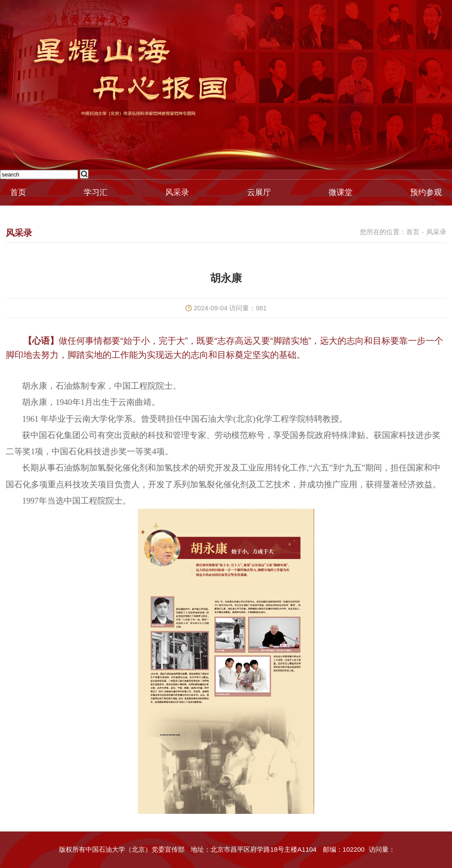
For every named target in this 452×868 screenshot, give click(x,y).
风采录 (177, 192)
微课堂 (341, 192)
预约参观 (426, 192)
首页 (18, 192)
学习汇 (96, 192)
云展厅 (259, 192)
